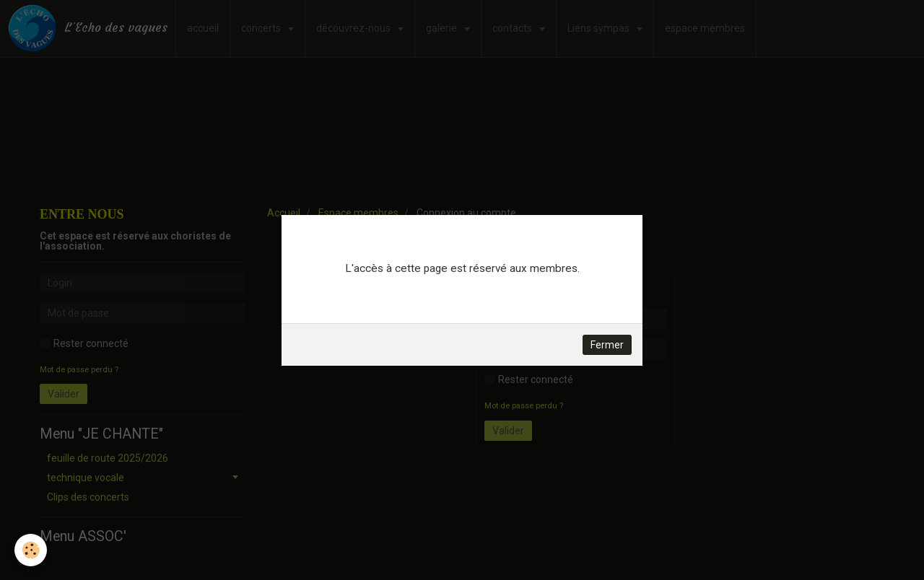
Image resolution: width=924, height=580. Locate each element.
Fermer (607, 345)
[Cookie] (31, 550)
